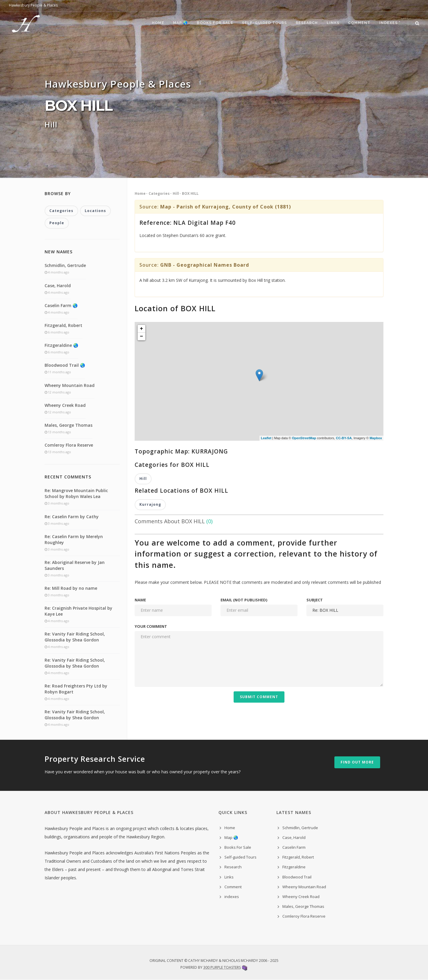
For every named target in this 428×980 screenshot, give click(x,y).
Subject (315, 600)
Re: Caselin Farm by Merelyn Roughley (74, 539)
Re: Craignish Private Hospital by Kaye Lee (78, 611)
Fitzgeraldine (294, 867)
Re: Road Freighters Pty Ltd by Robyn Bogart (76, 689)
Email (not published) (244, 600)
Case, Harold (58, 286)
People (57, 223)
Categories (159, 193)
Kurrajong (150, 505)
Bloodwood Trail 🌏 (65, 365)
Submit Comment (259, 697)
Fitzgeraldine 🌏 (61, 346)
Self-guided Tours (259, 24)
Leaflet (266, 438)
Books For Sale (208, 24)
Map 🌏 (173, 24)
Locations (95, 211)
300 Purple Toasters (222, 967)
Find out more (357, 762)
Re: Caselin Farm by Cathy (72, 517)
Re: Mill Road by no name (71, 588)
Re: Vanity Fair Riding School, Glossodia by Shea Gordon (75, 637)
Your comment (151, 626)
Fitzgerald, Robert (63, 325)
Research (302, 24)
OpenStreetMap (304, 438)
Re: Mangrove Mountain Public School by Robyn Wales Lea (76, 494)
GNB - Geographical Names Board (205, 265)
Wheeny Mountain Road (70, 385)
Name (140, 600)
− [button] (142, 336)
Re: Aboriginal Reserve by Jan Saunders (75, 565)
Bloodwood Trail (297, 877)
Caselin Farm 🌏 (61, 305)
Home (149, 24)
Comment (357, 24)
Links (330, 24)
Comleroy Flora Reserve (69, 445)
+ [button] (142, 329)
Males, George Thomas (69, 425)
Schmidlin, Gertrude (65, 266)
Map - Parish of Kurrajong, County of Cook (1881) (226, 207)
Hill (176, 193)
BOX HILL (190, 193)
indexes (232, 897)
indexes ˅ (389, 24)
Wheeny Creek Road (65, 405)
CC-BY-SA (344, 438)
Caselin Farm (294, 848)
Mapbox (376, 438)
